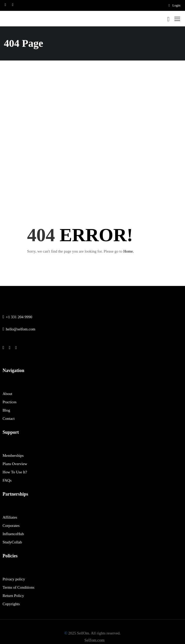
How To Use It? (15, 472)
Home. (128, 251)
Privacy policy (14, 579)
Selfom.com (94, 640)
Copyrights (11, 604)
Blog (6, 410)
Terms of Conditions (18, 587)
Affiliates (10, 517)
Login (174, 5)
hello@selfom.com (19, 329)
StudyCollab (12, 542)
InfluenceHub (13, 534)
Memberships (13, 456)
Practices (10, 402)
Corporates (11, 526)
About (7, 394)
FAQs (7, 480)
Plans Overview (15, 464)
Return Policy (13, 596)
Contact (9, 419)
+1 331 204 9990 (17, 317)
